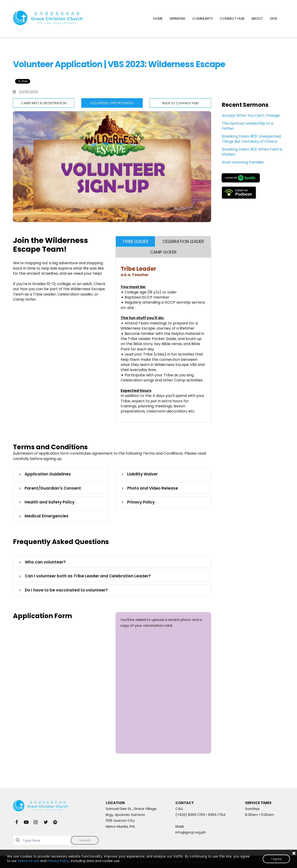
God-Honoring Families (243, 162)
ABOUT (257, 18)
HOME (158, 18)
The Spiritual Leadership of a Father (247, 126)
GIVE (274, 18)
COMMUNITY (203, 18)
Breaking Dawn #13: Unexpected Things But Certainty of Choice (251, 139)
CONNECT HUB (232, 18)
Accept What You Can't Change (251, 115)
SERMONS (178, 18)
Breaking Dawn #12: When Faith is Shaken (252, 152)
